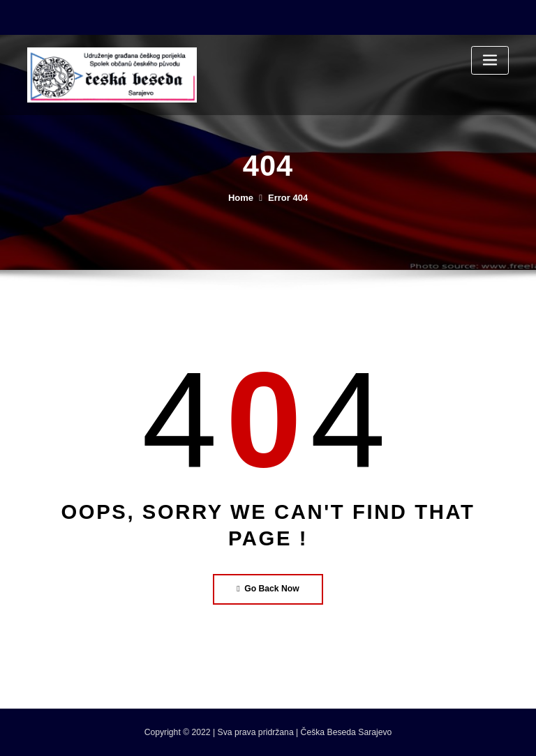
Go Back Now (268, 589)
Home (241, 198)
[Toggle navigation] (490, 60)
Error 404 (288, 198)
